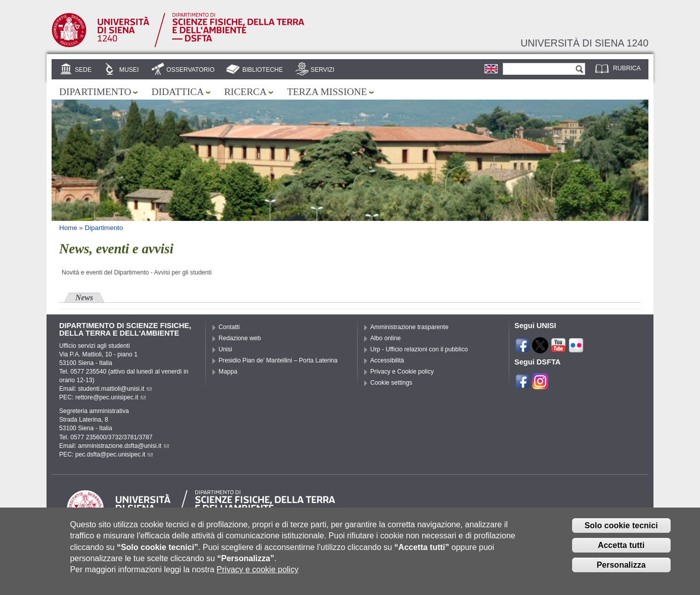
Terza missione (327, 92)
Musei (129, 70)
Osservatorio (190, 70)
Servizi (322, 70)
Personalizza (621, 574)
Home (68, 228)
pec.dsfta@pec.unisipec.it (114, 454)
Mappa (228, 372)
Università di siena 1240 (584, 43)
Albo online (385, 338)
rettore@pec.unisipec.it (111, 397)
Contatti (229, 327)
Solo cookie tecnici (621, 534)
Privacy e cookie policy (257, 579)
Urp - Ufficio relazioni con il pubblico (419, 349)
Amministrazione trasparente (409, 327)
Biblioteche (262, 70)
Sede (83, 70)
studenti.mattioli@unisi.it (115, 389)
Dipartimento (95, 92)
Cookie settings (391, 383)
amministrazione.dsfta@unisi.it (123, 446)
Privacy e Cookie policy (402, 372)
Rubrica (627, 68)
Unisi (225, 349)
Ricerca (245, 92)
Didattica (178, 92)
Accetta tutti (621, 554)
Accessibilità (387, 360)
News (84, 297)
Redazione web (240, 338)
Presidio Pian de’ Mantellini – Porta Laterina (278, 360)
